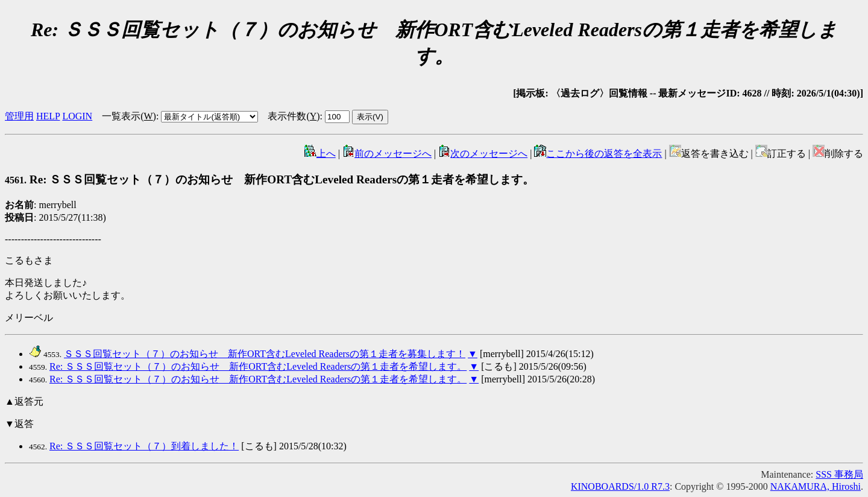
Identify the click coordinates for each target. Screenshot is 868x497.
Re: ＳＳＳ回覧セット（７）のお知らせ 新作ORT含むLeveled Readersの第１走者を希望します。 (269, 179)
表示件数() (294, 116)
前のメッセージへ (387, 154)
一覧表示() (129, 116)
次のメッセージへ (483, 154)
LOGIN (77, 116)
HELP (48, 116)
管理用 (19, 116)
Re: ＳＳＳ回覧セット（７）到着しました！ (144, 446)
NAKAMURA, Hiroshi (816, 486)
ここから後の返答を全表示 (598, 154)
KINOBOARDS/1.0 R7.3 (620, 486)
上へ (320, 154)
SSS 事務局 (839, 474)
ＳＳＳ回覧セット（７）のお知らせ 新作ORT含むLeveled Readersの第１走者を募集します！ (265, 354)
